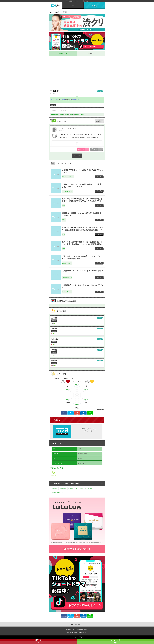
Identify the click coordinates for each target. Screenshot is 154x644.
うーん (98, 149)
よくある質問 (77, 629)
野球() (71, 489)
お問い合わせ (71, 633)
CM (73, 6)
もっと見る (99, 121)
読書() (55, 489)
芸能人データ (63, 53)
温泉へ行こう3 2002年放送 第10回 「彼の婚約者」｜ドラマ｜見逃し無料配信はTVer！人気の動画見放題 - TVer (82, 201)
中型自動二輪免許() (57, 493)
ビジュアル (55, 100)
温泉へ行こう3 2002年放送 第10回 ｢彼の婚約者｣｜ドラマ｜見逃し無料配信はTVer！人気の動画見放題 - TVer (82, 244)
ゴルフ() (63, 489)
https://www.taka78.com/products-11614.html (85, 137)
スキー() (80, 489)
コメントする (115, 642)
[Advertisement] (77, 73)
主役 (63, 100)
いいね (85, 149)
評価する (38, 642)
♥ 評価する (56, 420)
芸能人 (94, 6)
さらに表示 (77, 156)
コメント (91, 53)
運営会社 (85, 629)
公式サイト (57, 470)
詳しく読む (99, 177)
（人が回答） (60, 110)
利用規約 (69, 629)
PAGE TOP (77, 624)
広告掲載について (81, 633)
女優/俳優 (75, 100)
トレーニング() (89, 489)
